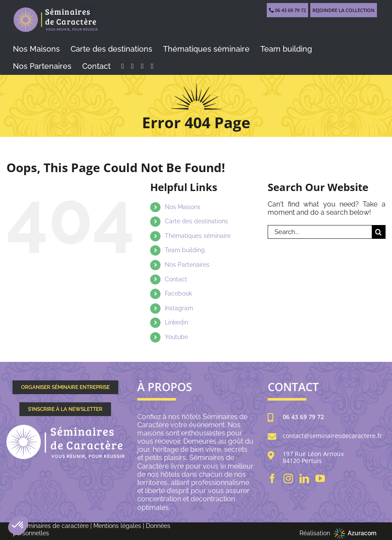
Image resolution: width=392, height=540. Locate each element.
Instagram (179, 308)
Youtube (176, 337)
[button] (18, 525)
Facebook (178, 293)
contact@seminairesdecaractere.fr (332, 436)
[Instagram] (288, 478)
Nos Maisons (183, 207)
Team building (185, 250)
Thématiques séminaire (198, 236)
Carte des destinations (196, 221)
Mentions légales (117, 526)
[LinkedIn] (304, 478)
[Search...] (320, 232)
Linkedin (176, 322)
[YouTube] (320, 478)
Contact (176, 279)
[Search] (379, 232)
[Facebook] (272, 478)
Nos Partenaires (187, 265)
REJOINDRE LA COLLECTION (344, 10)
